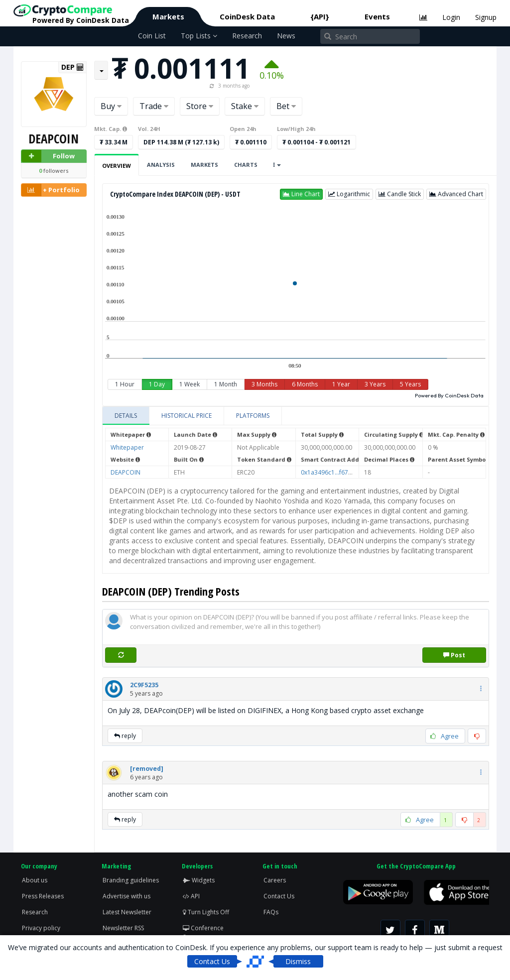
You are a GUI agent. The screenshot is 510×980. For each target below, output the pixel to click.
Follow (48, 156)
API (191, 896)
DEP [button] (72, 67)
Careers (275, 880)
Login (451, 17)
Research (247, 36)
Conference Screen (203, 932)
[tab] (126, 416)
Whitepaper (127, 447)
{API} (320, 16)
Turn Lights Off (206, 912)
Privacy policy (41, 928)
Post (454, 655)
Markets (168, 16)
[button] (301, 194)
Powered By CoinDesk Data (449, 395)
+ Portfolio (51, 190)
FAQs (271, 912)
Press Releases (43, 896)
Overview (117, 166)
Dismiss (298, 961)
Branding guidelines (131, 880)
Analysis (161, 165)
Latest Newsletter (127, 912)
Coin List (152, 36)
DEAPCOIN (126, 472)
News (286, 36)
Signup (486, 17)
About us (35, 880)
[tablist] (296, 416)
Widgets (199, 880)
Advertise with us (127, 896)
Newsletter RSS (123, 928)
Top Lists (199, 36)
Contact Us (279, 896)
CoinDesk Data (247, 16)
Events (377, 16)
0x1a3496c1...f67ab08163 (337, 472)
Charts (246, 165)
